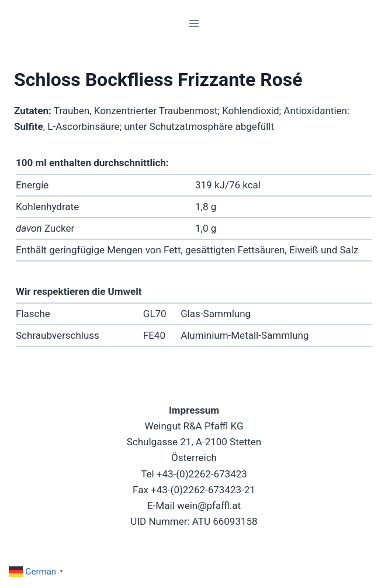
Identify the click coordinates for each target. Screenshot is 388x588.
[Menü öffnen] (194, 23)
